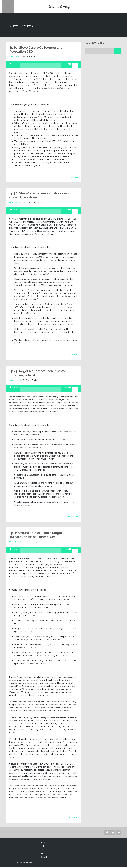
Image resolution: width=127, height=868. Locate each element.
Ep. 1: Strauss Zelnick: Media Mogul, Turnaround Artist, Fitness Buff (38, 536)
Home (44, 843)
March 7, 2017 (15, 543)
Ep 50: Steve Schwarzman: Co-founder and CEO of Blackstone (40, 196)
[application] (44, 66)
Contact (44, 858)
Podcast (44, 847)
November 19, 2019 (18, 203)
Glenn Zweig (60, 7)
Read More (73, 178)
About (44, 854)
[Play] (11, 67)
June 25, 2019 (15, 381)
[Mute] (70, 67)
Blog (44, 851)
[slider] (40, 67)
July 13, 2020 (15, 57)
